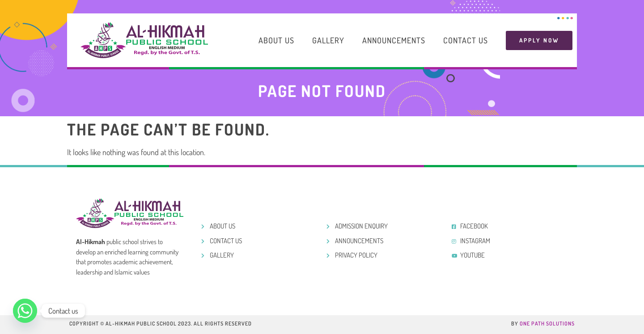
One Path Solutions (547, 323)
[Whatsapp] (25, 311)
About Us (276, 40)
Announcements (394, 40)
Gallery (328, 40)
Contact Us (466, 40)
